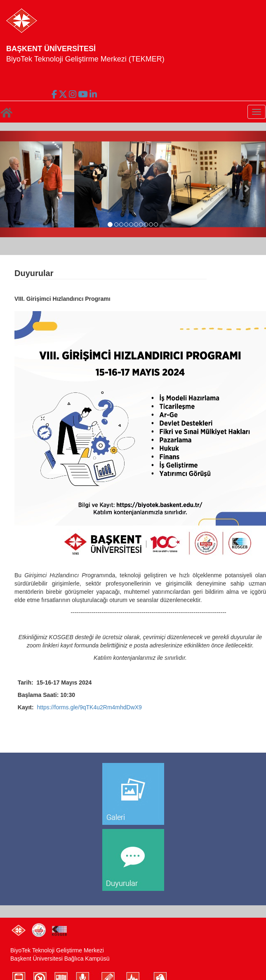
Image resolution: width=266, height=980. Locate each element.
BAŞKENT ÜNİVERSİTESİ (51, 49)
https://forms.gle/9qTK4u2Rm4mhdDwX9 (89, 707)
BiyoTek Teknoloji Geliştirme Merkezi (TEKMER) (85, 59)
